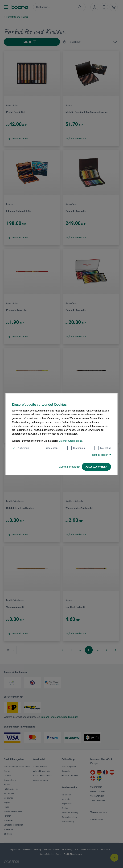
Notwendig (21, 448)
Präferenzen (48, 448)
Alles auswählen (96, 467)
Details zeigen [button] (102, 455)
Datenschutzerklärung (70, 441)
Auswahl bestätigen (70, 467)
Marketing (103, 448)
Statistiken (76, 448)
